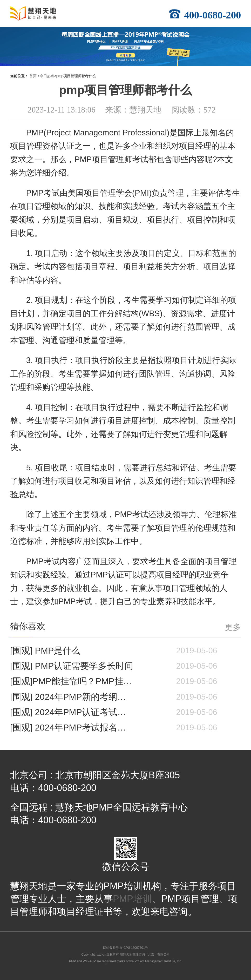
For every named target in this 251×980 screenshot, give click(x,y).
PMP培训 (132, 899)
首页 (33, 76)
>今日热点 (46, 76)
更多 (233, 627)
